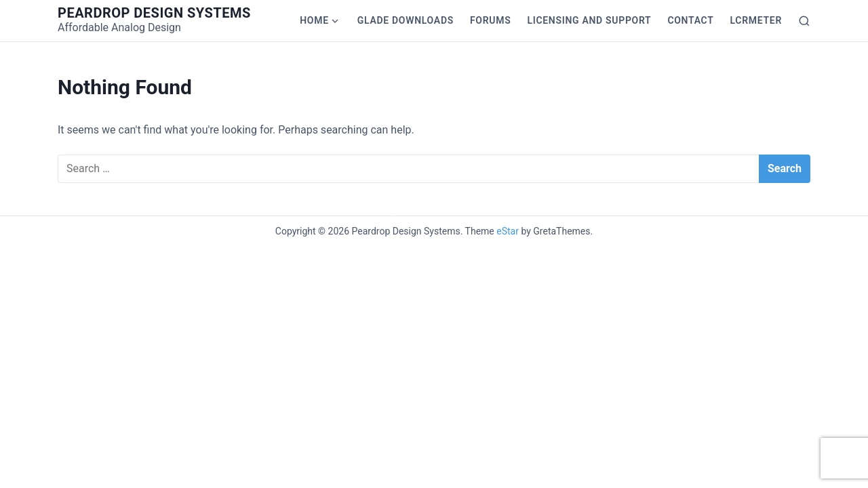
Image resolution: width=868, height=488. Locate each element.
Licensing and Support (589, 20)
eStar (508, 231)
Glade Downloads (406, 20)
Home (314, 20)
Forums (490, 20)
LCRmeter (756, 20)
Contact (690, 20)
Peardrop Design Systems (154, 13)
